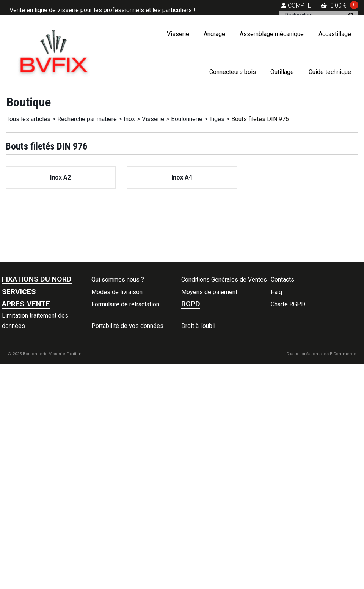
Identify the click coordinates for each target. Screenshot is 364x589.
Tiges (217, 119)
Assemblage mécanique (272, 34)
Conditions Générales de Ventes (224, 280)
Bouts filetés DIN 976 (260, 119)
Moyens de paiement (209, 292)
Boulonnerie (187, 119)
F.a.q (276, 292)
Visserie (178, 34)
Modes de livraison (117, 292)
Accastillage (335, 34)
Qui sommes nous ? (118, 280)
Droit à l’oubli (198, 326)
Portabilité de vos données (127, 326)
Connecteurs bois (233, 72)
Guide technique (330, 72)
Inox (129, 119)
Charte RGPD (288, 304)
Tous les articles (28, 119)
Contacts (282, 280)
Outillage (282, 72)
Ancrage (214, 34)
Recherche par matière (87, 119)
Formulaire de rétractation (125, 304)
